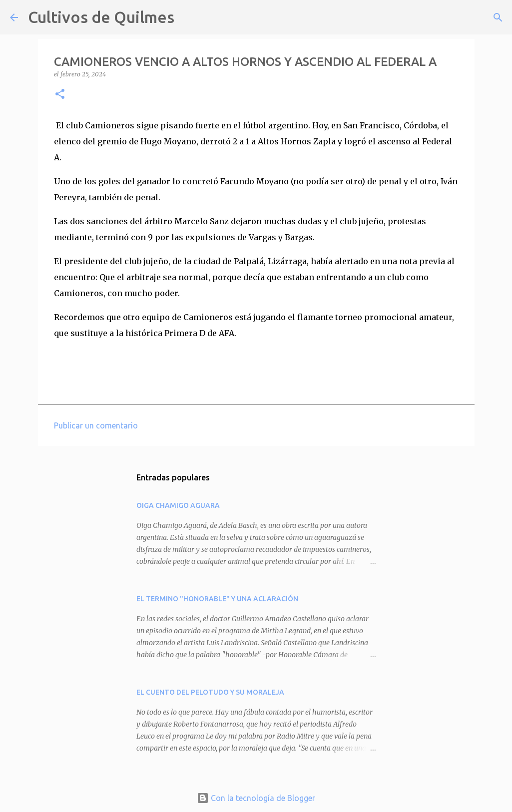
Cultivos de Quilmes (101, 17)
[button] (60, 95)
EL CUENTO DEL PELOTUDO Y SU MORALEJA (210, 692)
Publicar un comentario (96, 425)
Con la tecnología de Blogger (256, 798)
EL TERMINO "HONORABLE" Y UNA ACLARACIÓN (217, 599)
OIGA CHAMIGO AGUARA (178, 505)
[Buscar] (188, 17)
